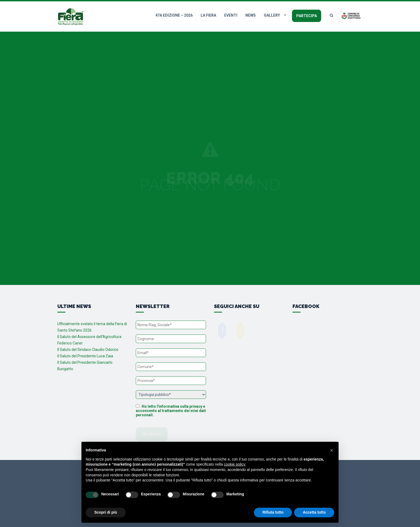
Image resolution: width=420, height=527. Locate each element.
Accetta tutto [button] (314, 512)
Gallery (272, 15)
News (251, 15)
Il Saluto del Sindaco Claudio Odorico (88, 350)
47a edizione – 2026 (174, 15)
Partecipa (307, 16)
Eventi (231, 15)
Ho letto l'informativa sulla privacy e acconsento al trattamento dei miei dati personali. (171, 411)
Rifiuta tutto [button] (273, 512)
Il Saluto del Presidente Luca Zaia (85, 356)
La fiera (208, 15)
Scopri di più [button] (106, 512)
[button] (332, 450)
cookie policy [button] (235, 464)
